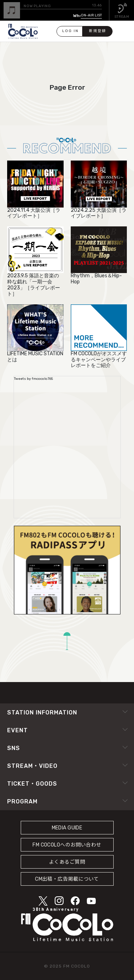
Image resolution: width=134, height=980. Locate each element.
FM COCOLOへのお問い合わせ (67, 845)
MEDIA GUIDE (67, 828)
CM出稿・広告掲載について (67, 879)
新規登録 (98, 31)
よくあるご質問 (67, 862)
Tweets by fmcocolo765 (33, 379)
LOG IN (70, 31)
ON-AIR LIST (91, 15)
